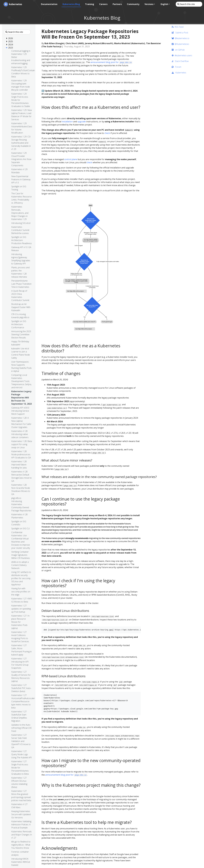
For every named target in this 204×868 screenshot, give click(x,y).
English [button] (164, 4)
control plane (71, 159)
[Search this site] (189, 4)
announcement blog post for (111, 62)
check (107, 133)
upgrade (82, 122)
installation (67, 122)
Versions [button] (149, 4)
